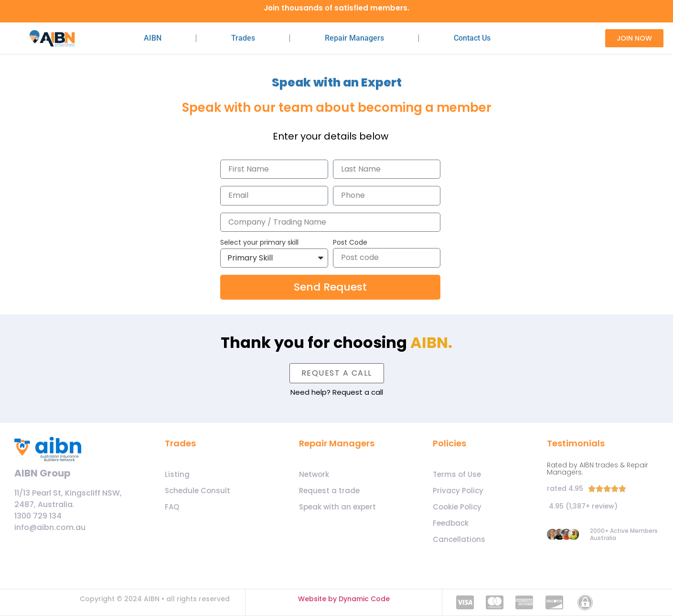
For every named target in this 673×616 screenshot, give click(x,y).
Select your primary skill (259, 243)
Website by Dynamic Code (344, 599)
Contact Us (472, 38)
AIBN (153, 38)
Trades (243, 38)
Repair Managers (354, 38)
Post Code (350, 243)
